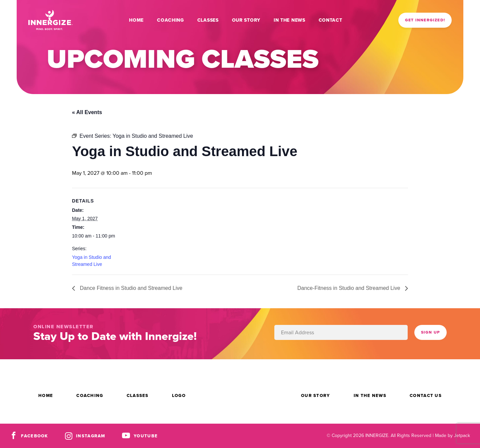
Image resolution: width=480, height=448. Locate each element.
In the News (289, 20)
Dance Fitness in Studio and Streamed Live (130, 288)
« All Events (87, 112)
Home (136, 20)
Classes (208, 20)
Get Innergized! (425, 20)
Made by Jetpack (452, 435)
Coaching (170, 20)
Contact (330, 20)
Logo (179, 395)
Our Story (246, 20)
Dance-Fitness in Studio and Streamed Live (349, 288)
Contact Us (426, 395)
